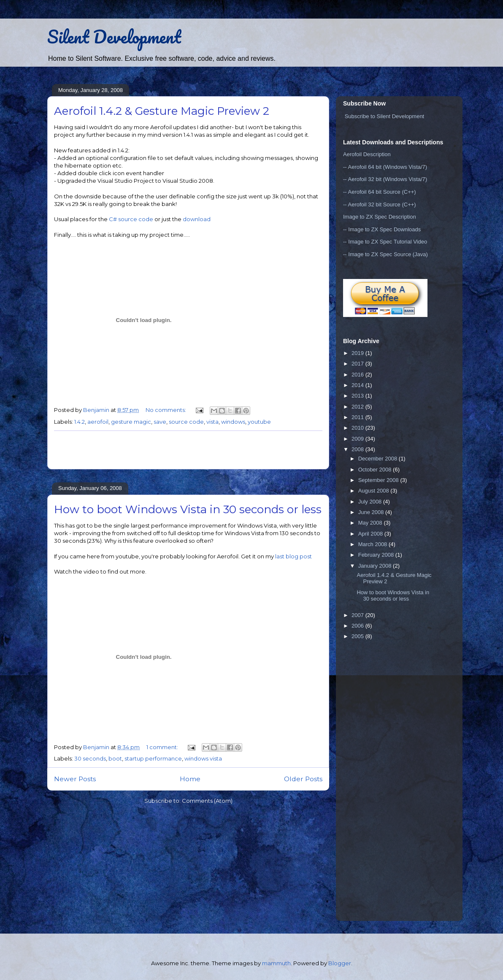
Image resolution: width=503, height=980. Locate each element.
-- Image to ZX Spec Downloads (382, 229)
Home (190, 779)
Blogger (340, 963)
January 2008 (376, 566)
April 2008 (371, 534)
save (160, 422)
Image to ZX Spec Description (380, 217)
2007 (358, 615)
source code (186, 422)
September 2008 (379, 480)
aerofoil (98, 422)
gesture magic (131, 422)
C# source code (131, 219)
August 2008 (375, 491)
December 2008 (379, 459)
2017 (358, 364)
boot (115, 758)
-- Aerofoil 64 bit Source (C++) (380, 192)
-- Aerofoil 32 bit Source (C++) (380, 204)
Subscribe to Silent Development (385, 116)
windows (233, 422)
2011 (358, 417)
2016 (358, 375)
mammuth (276, 963)
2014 (358, 385)
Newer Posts (75, 779)
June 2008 (372, 512)
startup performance (153, 758)
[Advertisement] (188, 450)
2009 (358, 439)
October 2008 (376, 470)
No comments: (166, 410)
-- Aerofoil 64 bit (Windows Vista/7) (385, 167)
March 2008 (373, 544)
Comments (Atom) (207, 801)
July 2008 (371, 502)
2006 (358, 626)
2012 (358, 407)
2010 (358, 428)
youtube (259, 422)
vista (212, 422)
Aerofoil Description (367, 154)
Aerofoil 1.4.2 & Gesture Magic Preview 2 (162, 111)
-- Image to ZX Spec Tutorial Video (385, 242)
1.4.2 (80, 422)
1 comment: (163, 747)
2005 (358, 636)
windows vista (203, 758)
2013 (358, 396)
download (197, 219)
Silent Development (114, 37)
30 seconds (90, 758)
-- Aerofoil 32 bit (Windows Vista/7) (385, 179)
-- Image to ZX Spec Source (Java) (385, 254)
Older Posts (303, 779)
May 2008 (371, 523)
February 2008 (377, 555)
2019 (358, 353)
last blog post (293, 556)
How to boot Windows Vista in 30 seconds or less (188, 509)
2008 (358, 449)
